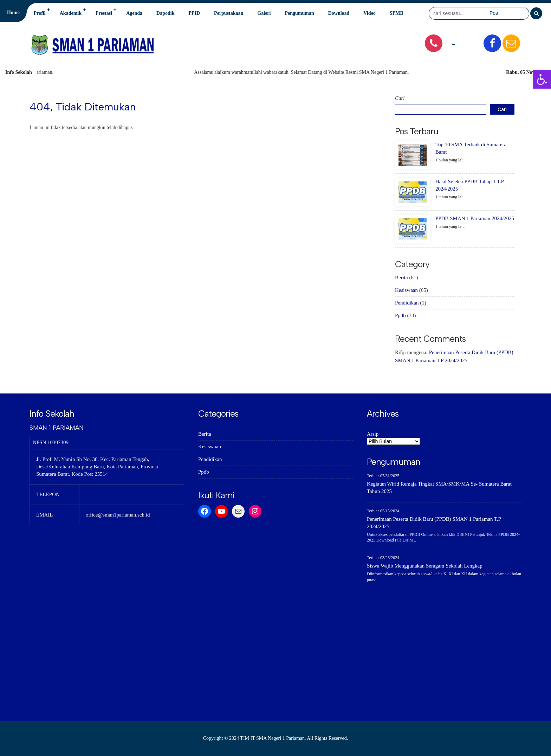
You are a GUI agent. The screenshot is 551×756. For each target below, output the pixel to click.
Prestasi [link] (104, 13)
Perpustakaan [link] (229, 13)
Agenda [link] (134, 13)
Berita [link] (401, 277)
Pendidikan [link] (407, 303)
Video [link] (369, 13)
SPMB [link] (397, 13)
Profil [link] (40, 13)
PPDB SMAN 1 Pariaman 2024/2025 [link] (475, 218)
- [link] (454, 43)
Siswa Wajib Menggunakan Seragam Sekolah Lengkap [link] (425, 566)
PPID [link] (194, 13)
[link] (542, 79)
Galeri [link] (264, 13)
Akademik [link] (71, 13)
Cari (400, 98)
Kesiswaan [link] (406, 290)
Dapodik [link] (165, 13)
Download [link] (339, 13)
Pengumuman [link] (299, 13)
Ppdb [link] (400, 315)
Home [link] (13, 12)
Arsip (373, 434)
